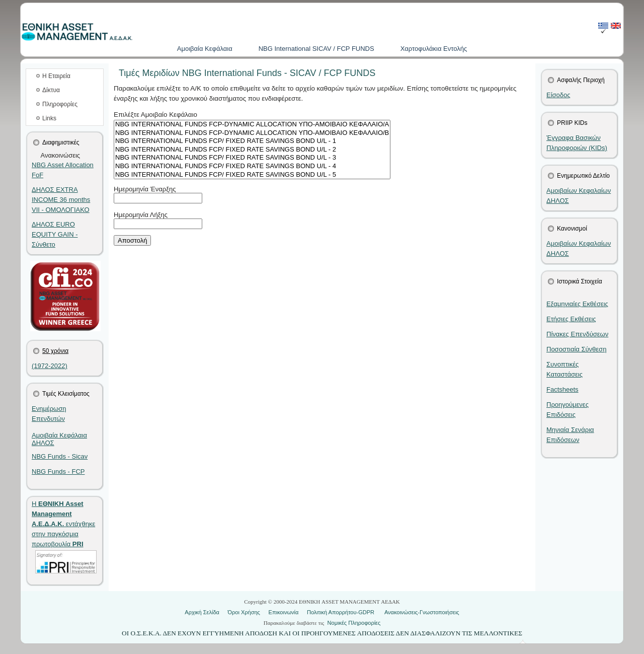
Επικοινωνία (284, 612)
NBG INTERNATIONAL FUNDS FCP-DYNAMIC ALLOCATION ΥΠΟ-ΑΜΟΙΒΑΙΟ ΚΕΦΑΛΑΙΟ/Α (252, 125)
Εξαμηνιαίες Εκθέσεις (577, 304)
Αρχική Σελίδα (202, 612)
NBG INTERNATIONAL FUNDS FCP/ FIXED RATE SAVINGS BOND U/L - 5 (252, 175)
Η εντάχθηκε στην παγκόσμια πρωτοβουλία (63, 524)
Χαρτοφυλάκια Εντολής (434, 49)
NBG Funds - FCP (58, 471)
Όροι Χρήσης (244, 612)
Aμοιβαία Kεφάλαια (205, 49)
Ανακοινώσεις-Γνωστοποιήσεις (422, 612)
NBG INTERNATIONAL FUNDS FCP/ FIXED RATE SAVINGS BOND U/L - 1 (252, 141)
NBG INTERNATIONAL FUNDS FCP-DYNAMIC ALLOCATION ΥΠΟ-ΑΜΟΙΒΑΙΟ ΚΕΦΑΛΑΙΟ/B (252, 133)
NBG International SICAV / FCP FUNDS (316, 49)
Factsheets (562, 389)
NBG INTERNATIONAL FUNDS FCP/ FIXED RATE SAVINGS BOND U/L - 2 (252, 150)
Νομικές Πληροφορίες (354, 623)
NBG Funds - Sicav (60, 456)
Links (49, 118)
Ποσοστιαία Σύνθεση (576, 349)
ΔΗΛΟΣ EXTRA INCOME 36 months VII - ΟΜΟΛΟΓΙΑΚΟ (61, 200)
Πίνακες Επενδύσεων (577, 334)
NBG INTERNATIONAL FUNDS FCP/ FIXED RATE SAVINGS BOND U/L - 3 (252, 158)
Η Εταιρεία (56, 76)
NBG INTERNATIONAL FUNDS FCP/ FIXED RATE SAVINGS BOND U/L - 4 (252, 166)
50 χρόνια (55, 351)
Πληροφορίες (60, 104)
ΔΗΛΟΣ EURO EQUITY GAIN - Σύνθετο (55, 234)
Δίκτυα (51, 90)
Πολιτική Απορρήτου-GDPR (341, 612)
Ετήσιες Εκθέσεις (571, 319)
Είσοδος (558, 95)
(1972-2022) (50, 366)
